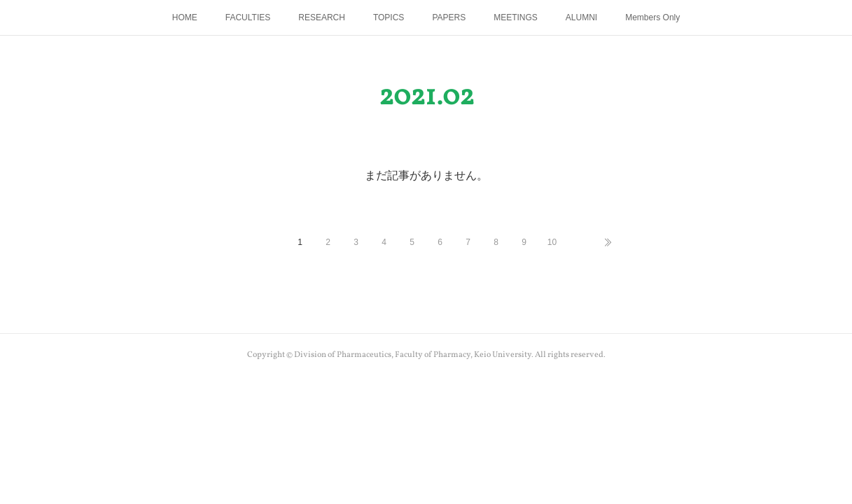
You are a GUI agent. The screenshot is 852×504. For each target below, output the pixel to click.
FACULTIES (248, 17)
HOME (185, 17)
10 (552, 242)
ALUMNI (581, 17)
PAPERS (449, 17)
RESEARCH (322, 17)
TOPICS (389, 17)
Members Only (652, 17)
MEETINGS (516, 17)
